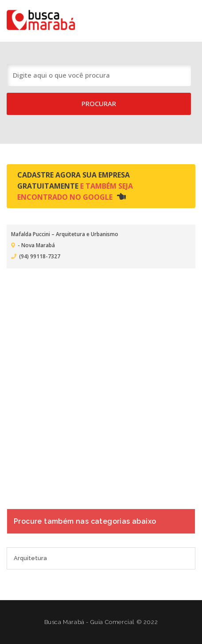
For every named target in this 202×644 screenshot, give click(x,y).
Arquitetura (30, 558)
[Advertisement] (101, 383)
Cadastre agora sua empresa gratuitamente (75, 186)
